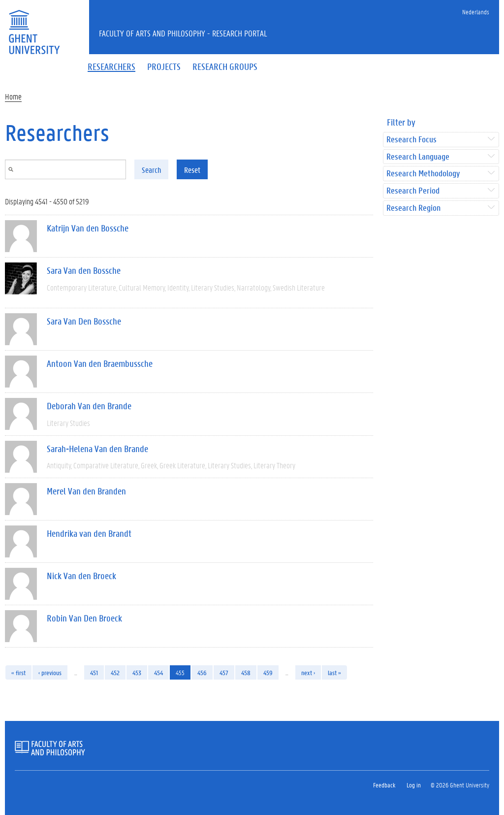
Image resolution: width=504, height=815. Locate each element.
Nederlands (476, 12)
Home (13, 96)
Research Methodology (423, 174)
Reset (192, 170)
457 (224, 672)
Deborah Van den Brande (89, 406)
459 (268, 672)
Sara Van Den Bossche (84, 321)
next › (308, 672)
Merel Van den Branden (86, 491)
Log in (414, 785)
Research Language (418, 157)
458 (246, 672)
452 (115, 672)
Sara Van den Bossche (84, 270)
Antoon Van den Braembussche (100, 363)
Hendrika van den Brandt (89, 533)
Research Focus (411, 140)
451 (94, 672)
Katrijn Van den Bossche (88, 228)
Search (151, 170)
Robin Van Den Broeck (84, 618)
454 (158, 672)
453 (137, 672)
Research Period (413, 191)
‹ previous (50, 672)
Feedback (384, 785)
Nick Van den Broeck (81, 576)
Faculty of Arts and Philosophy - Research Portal (183, 33)
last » (334, 672)
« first (18, 672)
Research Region (413, 208)
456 (202, 672)
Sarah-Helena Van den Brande (97, 449)
